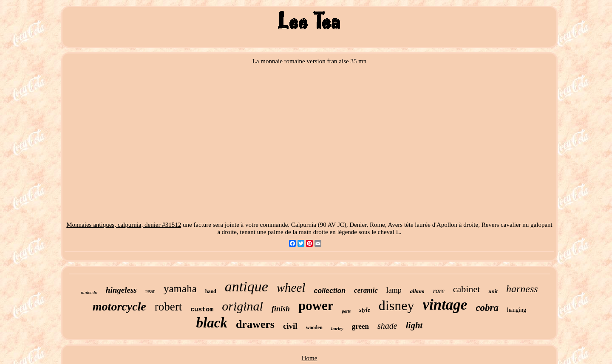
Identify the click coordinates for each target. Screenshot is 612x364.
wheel (291, 288)
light (414, 325)
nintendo (89, 292)
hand (211, 291)
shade (387, 326)
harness (522, 289)
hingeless (121, 290)
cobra (487, 308)
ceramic (366, 290)
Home (310, 358)
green (360, 326)
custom (202, 310)
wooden (314, 327)
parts (347, 311)
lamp (394, 290)
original (242, 306)
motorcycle (119, 306)
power (316, 306)
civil (290, 326)
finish (281, 309)
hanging (517, 310)
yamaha (180, 289)
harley (337, 328)
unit (493, 291)
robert (168, 307)
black (212, 323)
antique (246, 286)
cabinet (467, 289)
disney (397, 305)
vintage (445, 305)
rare (439, 291)
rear (150, 291)
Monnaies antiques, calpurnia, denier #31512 (124, 225)
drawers (255, 324)
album (417, 291)
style (365, 310)
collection (330, 291)
